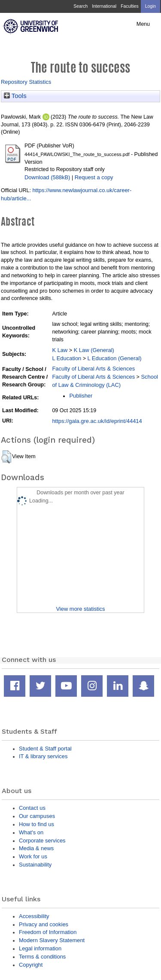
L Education (67, 358)
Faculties (129, 6)
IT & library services (43, 756)
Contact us (32, 808)
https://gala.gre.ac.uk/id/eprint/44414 (97, 421)
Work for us (33, 856)
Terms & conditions (42, 957)
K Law (60, 350)
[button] (6, 457)
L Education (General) (115, 358)
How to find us (36, 824)
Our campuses (37, 816)
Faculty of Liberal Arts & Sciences (93, 369)
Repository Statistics (26, 82)
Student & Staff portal (45, 749)
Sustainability (35, 865)
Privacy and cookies (44, 924)
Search (80, 6)
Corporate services (42, 841)
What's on (31, 832)
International (104, 6)
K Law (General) (94, 350)
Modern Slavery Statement (52, 940)
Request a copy (94, 177)
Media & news (36, 848)
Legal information (40, 948)
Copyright (31, 965)
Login (150, 6)
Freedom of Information (48, 932)
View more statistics (80, 609)
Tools (15, 96)
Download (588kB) (47, 177)
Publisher (81, 396)
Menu (143, 24)
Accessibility (34, 916)
